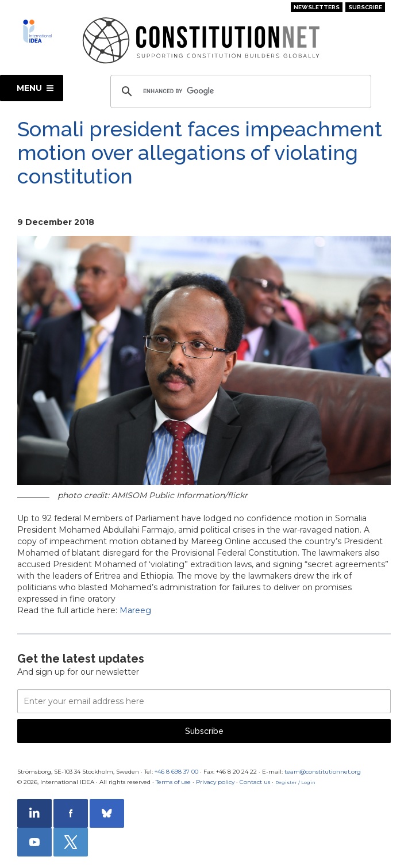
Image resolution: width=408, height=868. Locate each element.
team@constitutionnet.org (323, 772)
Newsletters (317, 7)
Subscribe (365, 7)
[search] (239, 91)
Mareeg (135, 610)
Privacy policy (215, 782)
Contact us (255, 782)
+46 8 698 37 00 (176, 772)
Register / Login (295, 782)
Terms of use (173, 782)
